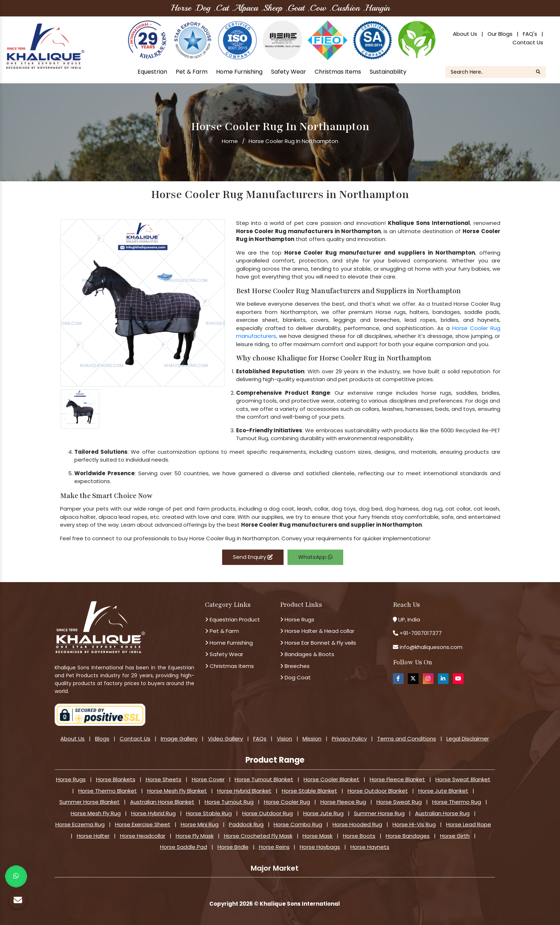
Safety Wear (289, 72)
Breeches (295, 666)
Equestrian (152, 72)
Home (230, 141)
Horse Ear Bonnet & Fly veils (318, 643)
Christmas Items (338, 72)
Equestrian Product (232, 619)
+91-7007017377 (421, 633)
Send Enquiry (253, 557)
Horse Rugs (297, 619)
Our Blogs (500, 34)
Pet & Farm (192, 72)
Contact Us (528, 42)
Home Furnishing (239, 72)
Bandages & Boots (307, 654)
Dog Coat (295, 677)
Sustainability (388, 72)
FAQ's (530, 34)
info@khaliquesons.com (430, 647)
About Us (465, 34)
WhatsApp (315, 557)
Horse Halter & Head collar (317, 631)
